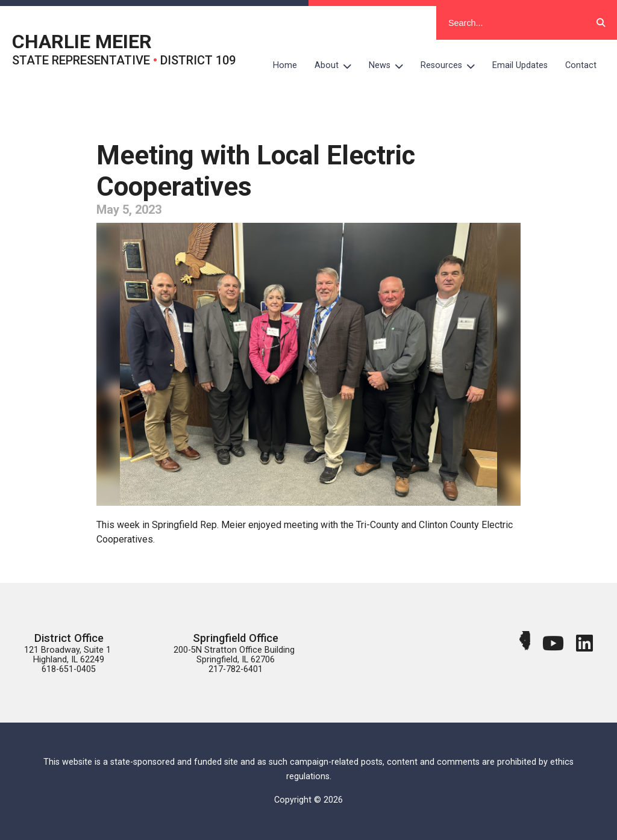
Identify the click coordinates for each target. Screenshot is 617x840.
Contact (581, 65)
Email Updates (520, 65)
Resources (452, 66)
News (390, 66)
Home (285, 65)
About (337, 66)
